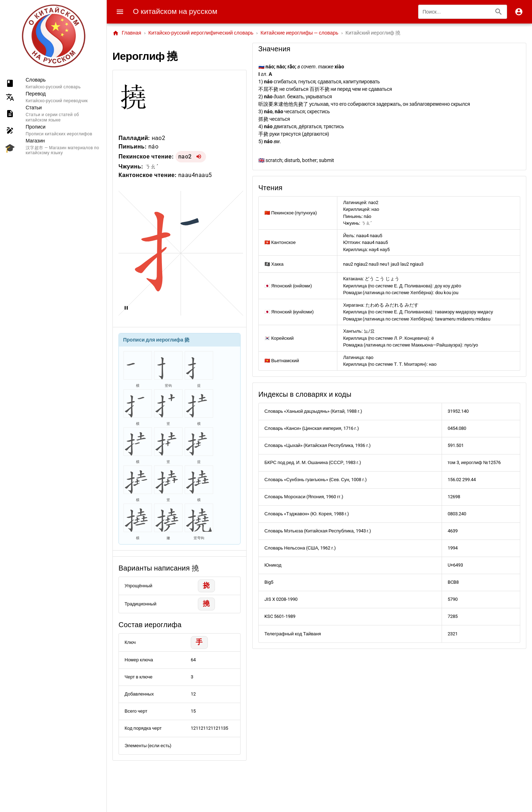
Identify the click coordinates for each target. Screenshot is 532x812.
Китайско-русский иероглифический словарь (201, 33)
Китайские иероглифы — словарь (299, 33)
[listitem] (53, 83)
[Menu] (120, 12)
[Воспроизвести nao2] (199, 157)
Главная (127, 33)
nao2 (185, 157)
